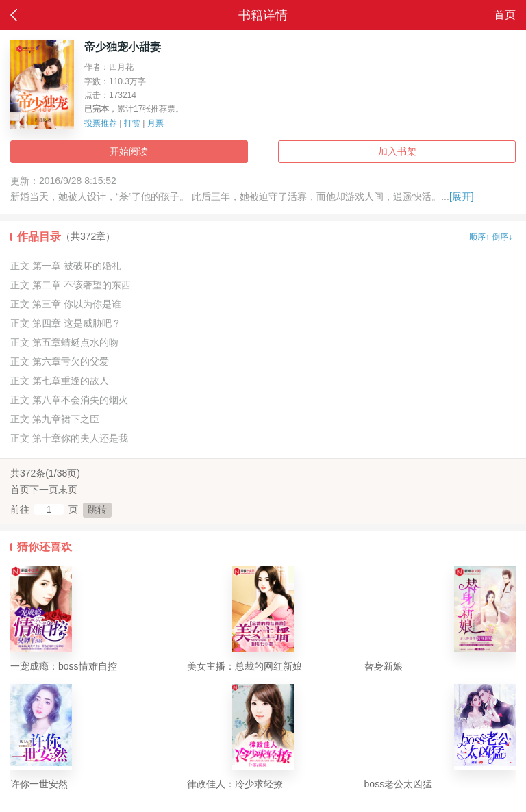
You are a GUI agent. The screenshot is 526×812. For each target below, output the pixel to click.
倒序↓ (502, 237)
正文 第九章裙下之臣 (55, 419)
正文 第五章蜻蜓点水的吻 (64, 342)
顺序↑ (479, 237)
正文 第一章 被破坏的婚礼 (66, 266)
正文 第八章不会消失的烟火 (69, 400)
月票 (155, 123)
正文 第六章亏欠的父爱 (60, 361)
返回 (14, 15)
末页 (68, 490)
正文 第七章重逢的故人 (60, 381)
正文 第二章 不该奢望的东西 (71, 285)
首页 (505, 15)
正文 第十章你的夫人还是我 (69, 438)
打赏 (132, 123)
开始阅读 (129, 151)
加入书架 (397, 151)
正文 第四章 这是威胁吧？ (66, 323)
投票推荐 (101, 123)
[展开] (462, 196)
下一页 (44, 490)
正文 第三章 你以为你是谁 (66, 304)
